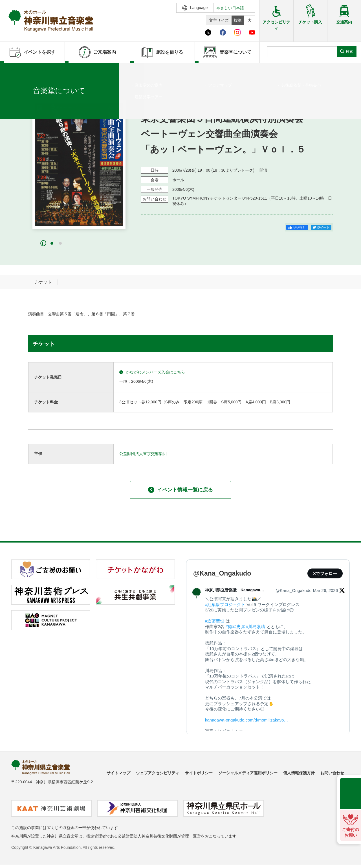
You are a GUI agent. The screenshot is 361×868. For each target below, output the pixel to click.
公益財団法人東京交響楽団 (143, 454)
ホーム (14, 70)
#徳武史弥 (235, 627)
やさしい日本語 (230, 8)
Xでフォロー (325, 573)
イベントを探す (35, 70)
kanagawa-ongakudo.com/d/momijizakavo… (246, 720)
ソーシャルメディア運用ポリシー (248, 773)
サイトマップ (118, 773)
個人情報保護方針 (299, 773)
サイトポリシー (199, 773)
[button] (52, 243)
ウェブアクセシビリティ (158, 773)
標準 (238, 20)
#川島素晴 (256, 627)
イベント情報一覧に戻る (180, 490)
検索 (349, 52)
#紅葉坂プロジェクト (225, 604)
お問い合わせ (332, 773)
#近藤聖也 (215, 621)
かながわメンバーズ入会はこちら (152, 372)
